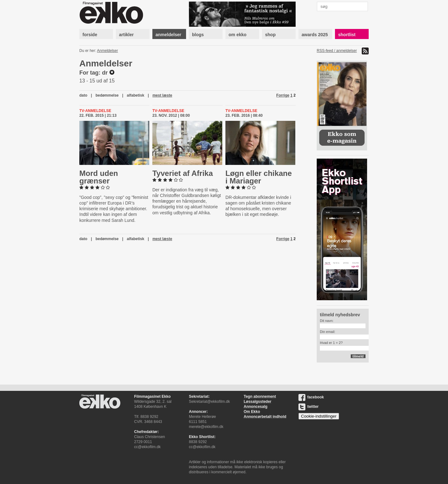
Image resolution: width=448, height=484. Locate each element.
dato (83, 95)
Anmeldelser (108, 51)
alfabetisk (136, 95)
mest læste (162, 95)
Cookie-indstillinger (319, 416)
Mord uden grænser (99, 177)
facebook (311, 397)
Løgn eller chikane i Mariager (259, 177)
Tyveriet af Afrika (183, 173)
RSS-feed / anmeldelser (337, 51)
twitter (309, 407)
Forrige (283, 95)
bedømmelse (107, 95)
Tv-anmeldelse (95, 111)
